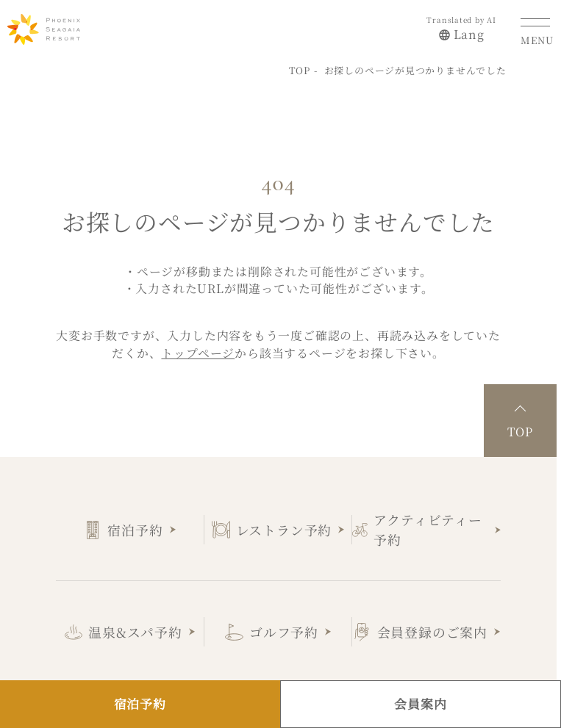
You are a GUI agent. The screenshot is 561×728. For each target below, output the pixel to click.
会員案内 (420, 704)
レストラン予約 (284, 526)
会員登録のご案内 (432, 628)
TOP (300, 66)
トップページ (198, 349)
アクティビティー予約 (428, 526)
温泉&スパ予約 (135, 628)
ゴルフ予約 (284, 628)
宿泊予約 (135, 526)
